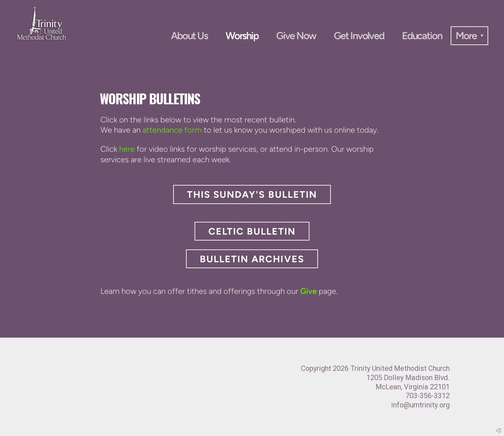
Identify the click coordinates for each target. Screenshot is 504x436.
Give (308, 291)
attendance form (172, 130)
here (127, 149)
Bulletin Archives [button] (252, 259)
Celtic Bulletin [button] (252, 231)
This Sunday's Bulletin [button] (252, 194)
